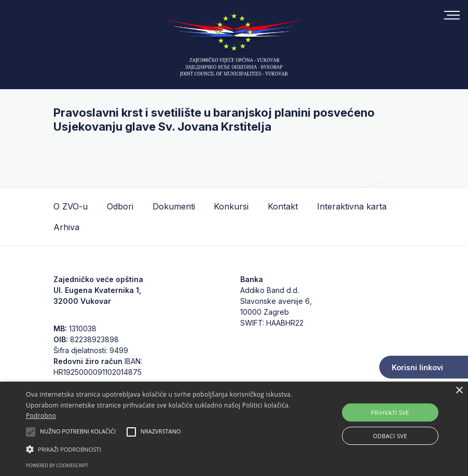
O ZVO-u (71, 206)
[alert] (234, 429)
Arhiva (66, 227)
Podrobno (41, 416)
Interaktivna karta (352, 206)
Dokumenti (174, 206)
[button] (161, 449)
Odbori (120, 206)
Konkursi (231, 206)
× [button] (459, 391)
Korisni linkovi (417, 367)
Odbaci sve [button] (390, 436)
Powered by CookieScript (57, 465)
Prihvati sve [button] (390, 412)
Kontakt (283, 206)
